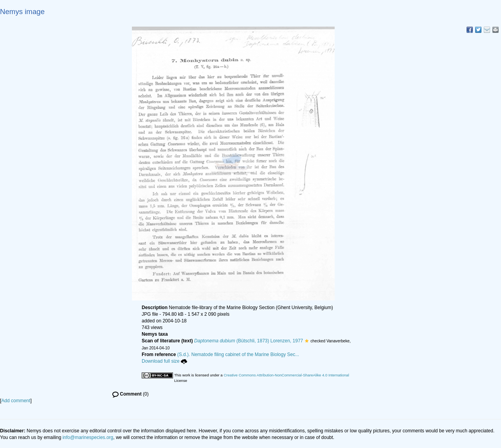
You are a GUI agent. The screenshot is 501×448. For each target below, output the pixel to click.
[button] (307, 341)
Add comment (16, 401)
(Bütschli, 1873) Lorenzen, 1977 (249, 341)
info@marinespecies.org (88, 437)
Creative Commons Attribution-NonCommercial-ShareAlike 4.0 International (286, 375)
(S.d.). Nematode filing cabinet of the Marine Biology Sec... (238, 354)
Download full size (164, 361)
